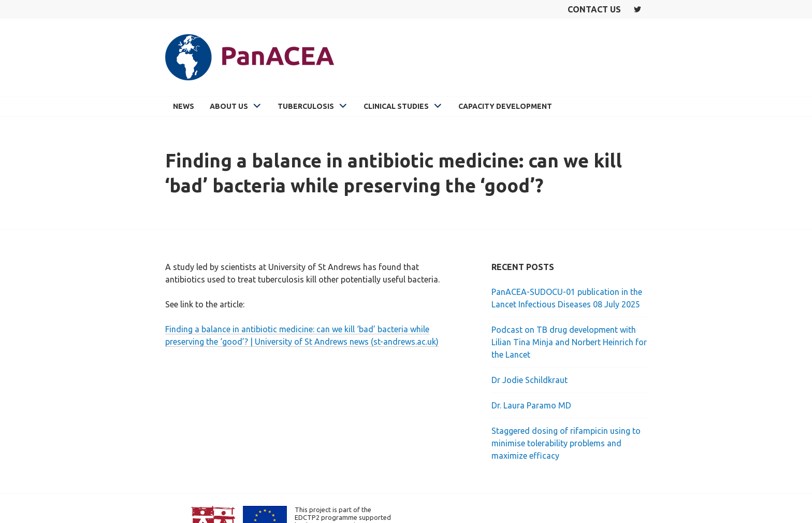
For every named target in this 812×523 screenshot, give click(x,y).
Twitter (637, 9)
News (184, 106)
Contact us (594, 9)
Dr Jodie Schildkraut (530, 380)
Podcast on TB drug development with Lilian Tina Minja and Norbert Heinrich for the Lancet (569, 342)
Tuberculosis (306, 106)
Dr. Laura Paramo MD (531, 405)
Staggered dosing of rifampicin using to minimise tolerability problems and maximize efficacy (566, 443)
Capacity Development (505, 106)
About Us (229, 106)
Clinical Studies (396, 106)
